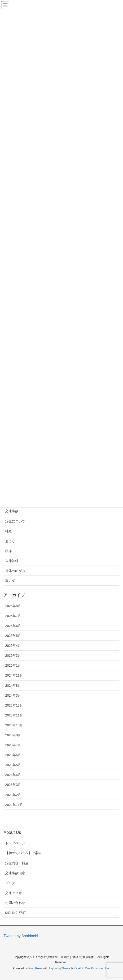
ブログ (10, 883)
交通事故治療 (15, 873)
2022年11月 (14, 805)
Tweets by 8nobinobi (21, 936)
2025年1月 (13, 665)
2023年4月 (13, 775)
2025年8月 (13, 606)
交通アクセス (15, 893)
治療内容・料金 (17, 863)
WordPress (35, 968)
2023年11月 (14, 715)
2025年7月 (13, 616)
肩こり (10, 541)
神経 (9, 531)
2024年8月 (13, 686)
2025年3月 (13, 656)
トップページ (15, 843)
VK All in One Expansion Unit (92, 968)
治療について (15, 521)
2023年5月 (13, 765)
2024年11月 (14, 675)
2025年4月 (13, 646)
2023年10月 (14, 725)
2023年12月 (14, 705)
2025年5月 (13, 636)
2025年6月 (13, 626)
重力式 (10, 581)
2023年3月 (13, 785)
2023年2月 (13, 795)
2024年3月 (13, 695)
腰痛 (9, 551)
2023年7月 (13, 745)
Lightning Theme (60, 968)
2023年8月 (13, 735)
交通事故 (12, 511)
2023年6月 (13, 755)
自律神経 (12, 561)
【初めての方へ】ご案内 (23, 853)
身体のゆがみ (15, 571)
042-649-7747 (15, 913)
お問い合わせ (15, 903)
